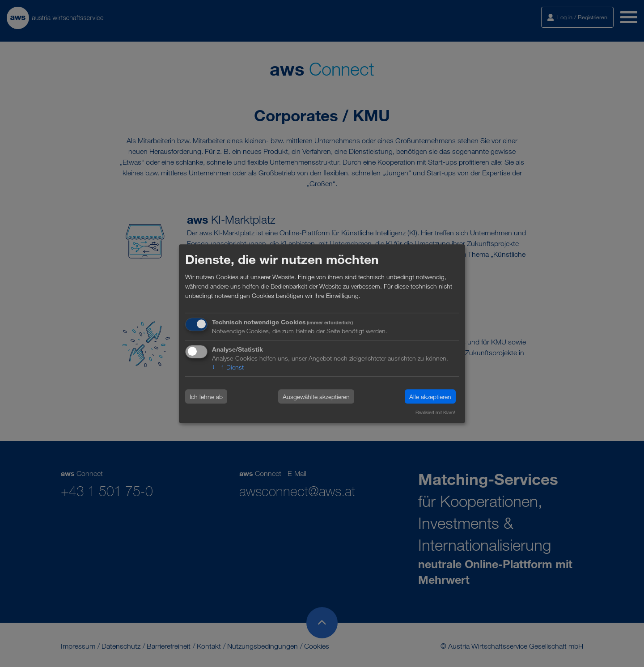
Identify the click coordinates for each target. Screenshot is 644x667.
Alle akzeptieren (430, 397)
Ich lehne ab (206, 397)
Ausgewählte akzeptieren (316, 397)
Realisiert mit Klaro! (435, 413)
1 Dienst (228, 367)
